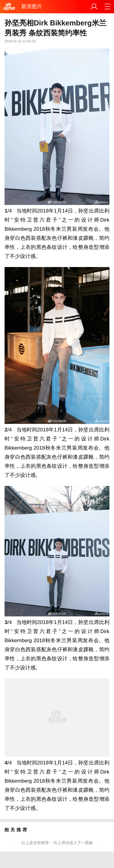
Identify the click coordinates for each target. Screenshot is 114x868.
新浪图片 (32, 7)
